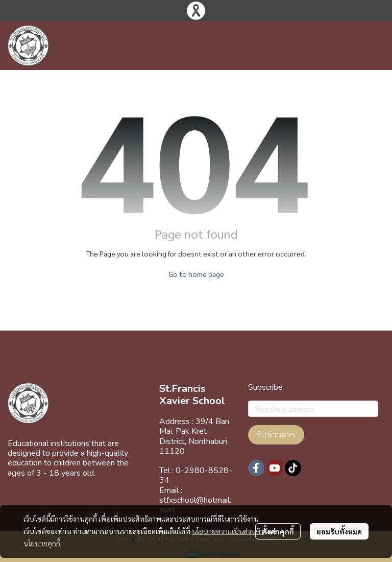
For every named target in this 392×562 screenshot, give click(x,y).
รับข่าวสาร (276, 435)
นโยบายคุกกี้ (42, 543)
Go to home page (196, 274)
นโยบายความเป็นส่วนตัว (228, 531)
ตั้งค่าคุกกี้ (278, 531)
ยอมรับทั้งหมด (339, 531)
